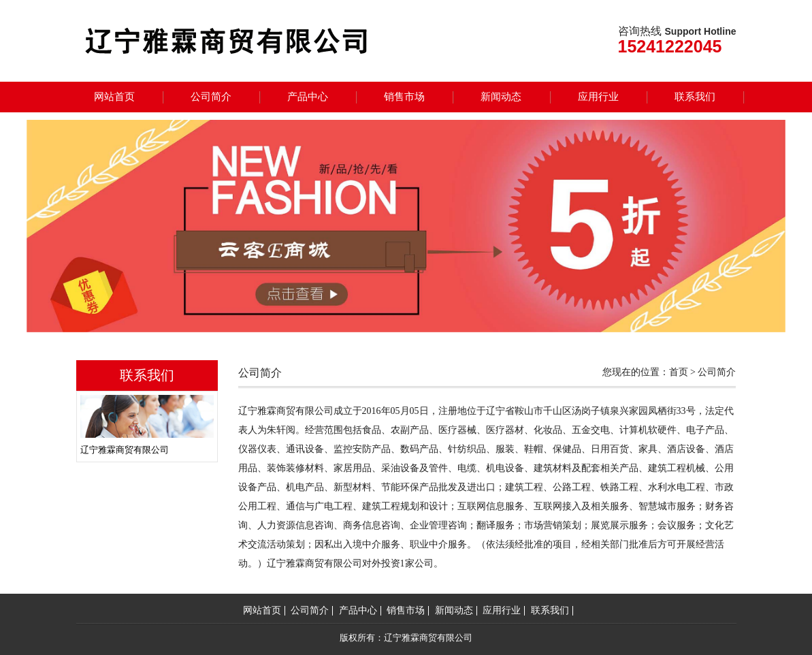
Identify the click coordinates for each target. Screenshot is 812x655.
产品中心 (308, 97)
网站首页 (114, 97)
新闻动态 (501, 97)
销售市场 (404, 97)
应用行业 (598, 97)
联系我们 (695, 97)
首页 (679, 372)
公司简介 (211, 97)
